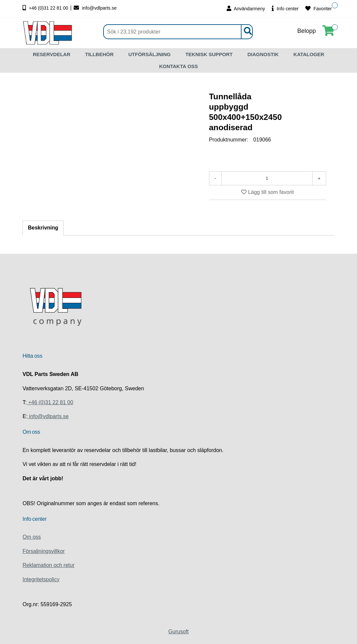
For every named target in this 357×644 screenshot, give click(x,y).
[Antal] (267, 178)
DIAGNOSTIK (263, 54)
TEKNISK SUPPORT (209, 54)
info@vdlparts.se (95, 8)
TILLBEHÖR (99, 54)
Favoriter (319, 8)
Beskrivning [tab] (43, 228)
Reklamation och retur (49, 565)
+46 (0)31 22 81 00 (46, 8)
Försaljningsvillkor (44, 551)
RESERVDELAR (52, 54)
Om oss (32, 537)
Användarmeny (246, 8)
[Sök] (178, 32)
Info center (285, 8)
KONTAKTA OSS (178, 66)
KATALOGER (309, 54)
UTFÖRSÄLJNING (150, 54)
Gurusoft (178, 632)
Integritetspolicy (41, 579)
